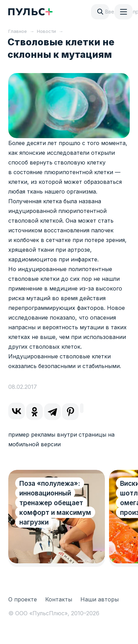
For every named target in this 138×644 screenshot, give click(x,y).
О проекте (23, 599)
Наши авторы (100, 599)
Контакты (59, 599)
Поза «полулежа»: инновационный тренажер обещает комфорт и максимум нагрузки (55, 503)
